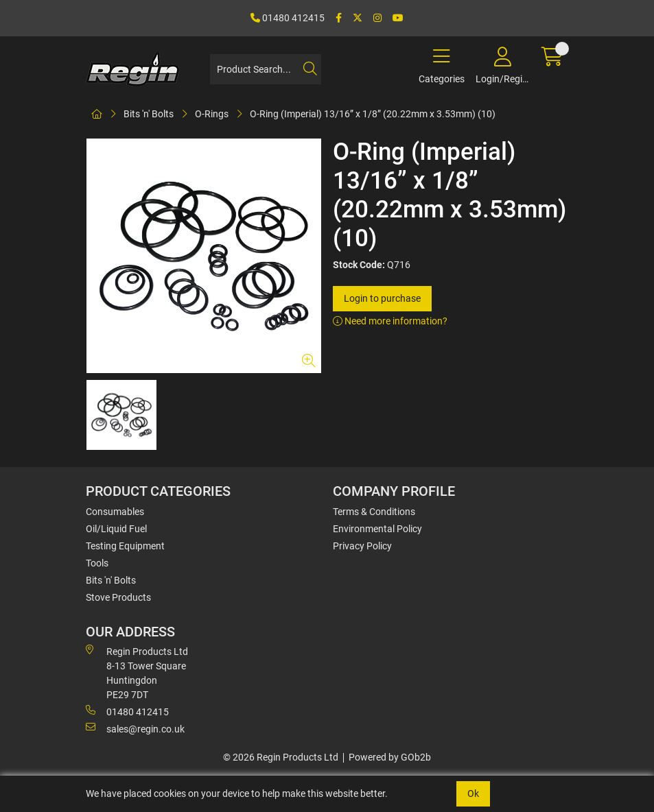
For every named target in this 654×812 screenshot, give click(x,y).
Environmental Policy (377, 529)
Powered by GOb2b (390, 757)
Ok (473, 793)
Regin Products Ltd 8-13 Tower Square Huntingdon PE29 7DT (137, 672)
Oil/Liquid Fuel (116, 529)
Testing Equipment (125, 546)
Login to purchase (382, 298)
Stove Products (118, 597)
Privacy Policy (362, 546)
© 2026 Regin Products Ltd (281, 757)
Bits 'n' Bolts (149, 114)
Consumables (115, 512)
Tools (97, 563)
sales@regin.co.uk (135, 728)
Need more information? (390, 321)
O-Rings (212, 114)
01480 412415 (288, 18)
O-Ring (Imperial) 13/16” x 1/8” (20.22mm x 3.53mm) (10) (373, 114)
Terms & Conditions (374, 512)
